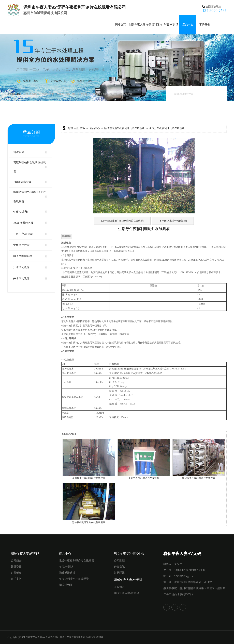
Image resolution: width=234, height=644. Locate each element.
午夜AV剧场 (171, 24)
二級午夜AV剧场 (23, 234)
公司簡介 (16, 561)
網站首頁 (120, 24)
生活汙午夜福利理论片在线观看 (167, 128)
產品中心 (188, 24)
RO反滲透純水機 (23, 223)
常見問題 (119, 573)
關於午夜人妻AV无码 (25, 554)
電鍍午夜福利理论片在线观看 (30, 167)
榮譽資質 (16, 567)
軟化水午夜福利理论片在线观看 (199, 478)
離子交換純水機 (23, 256)
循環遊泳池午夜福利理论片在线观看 (30, 197)
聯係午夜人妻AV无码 (128, 580)
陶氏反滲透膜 (80, 94)
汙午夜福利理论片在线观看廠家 (89, 522)
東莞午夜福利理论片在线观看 (144, 478)
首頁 (83, 128)
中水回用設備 (21, 245)
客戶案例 (205, 24)
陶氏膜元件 (126, 94)
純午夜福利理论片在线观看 (39, 94)
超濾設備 (19, 152)
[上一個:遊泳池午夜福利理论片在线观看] (122, 221)
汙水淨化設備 (21, 267)
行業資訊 (119, 567)
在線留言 (119, 587)
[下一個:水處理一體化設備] (173, 221)
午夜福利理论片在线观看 (104, 94)
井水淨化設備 (21, 278)
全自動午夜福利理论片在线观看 (89, 478)
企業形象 (16, 573)
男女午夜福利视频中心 (129, 554)
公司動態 (119, 561)
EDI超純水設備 (22, 182)
